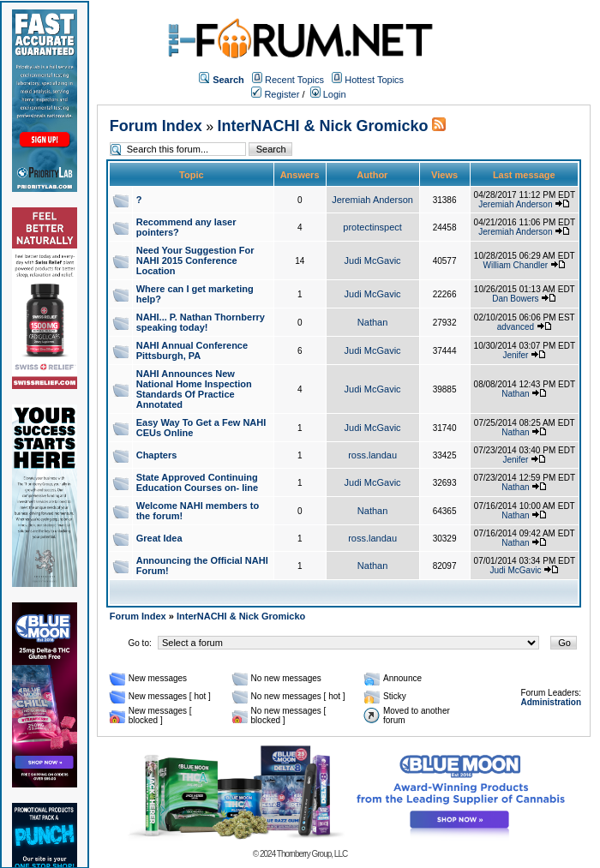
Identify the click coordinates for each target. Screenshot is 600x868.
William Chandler (516, 265)
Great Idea (159, 538)
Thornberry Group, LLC (312, 854)
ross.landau (372, 455)
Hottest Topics (374, 80)
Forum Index (156, 126)
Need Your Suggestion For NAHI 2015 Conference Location (195, 260)
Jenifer (515, 355)
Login (328, 94)
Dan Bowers (515, 299)
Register (275, 94)
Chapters (157, 455)
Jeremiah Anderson (372, 200)
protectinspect (372, 227)
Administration (551, 702)
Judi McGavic (373, 260)
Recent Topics (294, 80)
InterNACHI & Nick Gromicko (323, 126)
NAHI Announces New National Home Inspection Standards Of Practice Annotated (194, 389)
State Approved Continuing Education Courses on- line (197, 482)
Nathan (372, 322)
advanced (516, 327)
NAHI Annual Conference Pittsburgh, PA (192, 350)
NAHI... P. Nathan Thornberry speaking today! (201, 322)
